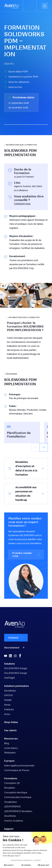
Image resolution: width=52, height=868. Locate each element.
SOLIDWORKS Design (16, 668)
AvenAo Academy (14, 821)
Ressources (11, 739)
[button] (44, 447)
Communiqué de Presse (17, 770)
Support (9, 829)
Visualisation (11, 802)
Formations (11, 778)
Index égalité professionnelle (19, 766)
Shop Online (11, 722)
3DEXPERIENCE (12, 807)
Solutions (9, 664)
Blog (7, 743)
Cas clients (10, 730)
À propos (9, 761)
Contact (16, 638)
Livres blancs (11, 748)
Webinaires (10, 753)
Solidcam (9, 709)
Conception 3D (12, 783)
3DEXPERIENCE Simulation (18, 811)
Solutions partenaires (17, 686)
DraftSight (9, 678)
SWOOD (9, 695)
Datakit (8, 700)
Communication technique (18, 797)
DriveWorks (10, 691)
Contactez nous (22, 204)
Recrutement (15, 648)
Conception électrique (16, 793)
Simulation (10, 788)
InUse (7, 714)
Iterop (7, 705)
